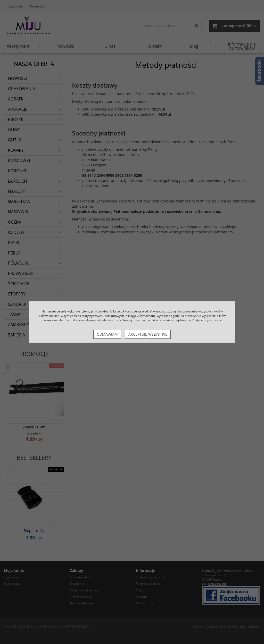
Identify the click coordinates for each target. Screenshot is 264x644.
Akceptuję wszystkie (148, 334)
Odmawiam (107, 334)
